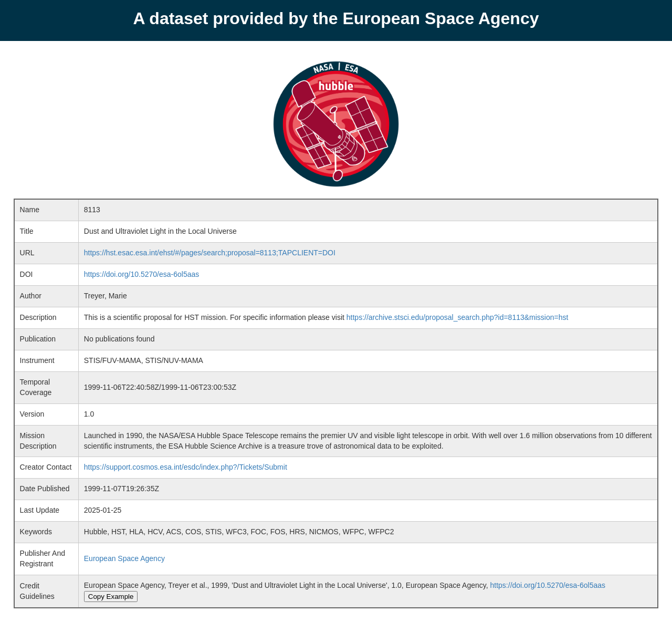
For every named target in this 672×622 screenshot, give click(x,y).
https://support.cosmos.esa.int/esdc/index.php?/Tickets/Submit (186, 467)
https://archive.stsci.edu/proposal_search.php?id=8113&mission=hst (458, 317)
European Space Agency (124, 558)
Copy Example (111, 597)
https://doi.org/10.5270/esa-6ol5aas (142, 274)
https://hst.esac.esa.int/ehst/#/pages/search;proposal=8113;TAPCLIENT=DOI (210, 253)
